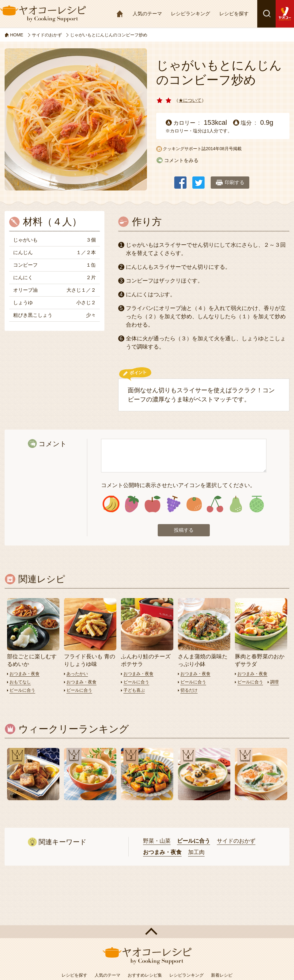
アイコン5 (194, 505)
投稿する (184, 531)
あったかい (78, 674)
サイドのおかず (236, 842)
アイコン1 (111, 505)
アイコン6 (215, 505)
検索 (266, 14)
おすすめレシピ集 (145, 976)
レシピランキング (190, 14)
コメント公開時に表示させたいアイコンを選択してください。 (178, 485)
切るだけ (190, 691)
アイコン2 (132, 505)
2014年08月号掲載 (224, 149)
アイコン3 (153, 505)
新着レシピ (222, 976)
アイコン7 (236, 505)
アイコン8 (256, 505)
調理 (277, 683)
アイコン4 (173, 505)
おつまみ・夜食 (26, 674)
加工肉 (196, 853)
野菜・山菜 (157, 842)
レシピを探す (234, 14)
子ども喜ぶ (135, 691)
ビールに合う (23, 691)
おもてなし (21, 683)
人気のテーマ (147, 14)
